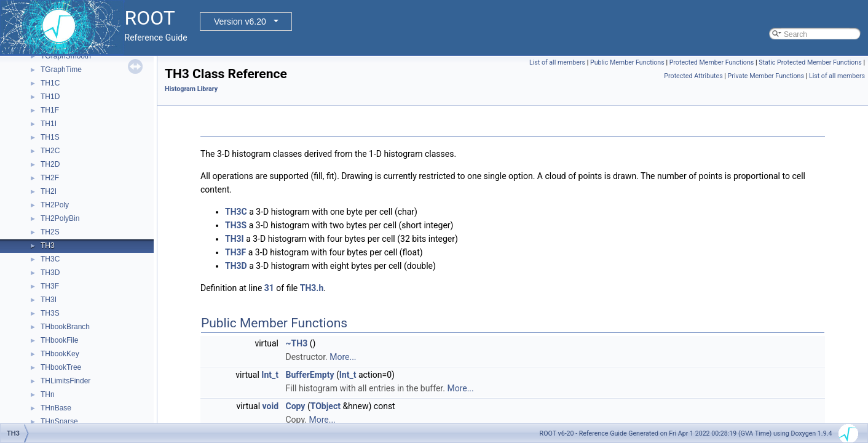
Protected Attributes (693, 76)
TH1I (49, 124)
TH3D (50, 273)
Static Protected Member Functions (810, 62)
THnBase (56, 408)
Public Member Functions (627, 62)
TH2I (49, 191)
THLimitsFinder (65, 381)
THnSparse (59, 421)
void (270, 406)
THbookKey (60, 354)
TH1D (50, 97)
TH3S (50, 313)
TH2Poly (55, 205)
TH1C (50, 83)
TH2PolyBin (60, 218)
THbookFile (59, 340)
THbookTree (61, 367)
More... (343, 357)
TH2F (50, 178)
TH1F (50, 110)
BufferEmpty (310, 375)
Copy (296, 406)
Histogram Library (191, 89)
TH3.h (312, 288)
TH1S (50, 137)
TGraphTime (61, 70)
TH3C (50, 259)
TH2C (50, 151)
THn (48, 394)
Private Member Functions (766, 76)
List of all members (557, 62)
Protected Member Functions (712, 62)
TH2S (50, 232)
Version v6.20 (240, 22)
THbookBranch (65, 327)
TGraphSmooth (66, 56)
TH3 (48, 245)
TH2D (50, 164)
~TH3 (297, 343)
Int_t (270, 375)
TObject (325, 406)
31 (269, 288)
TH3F (50, 286)
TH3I (49, 300)
